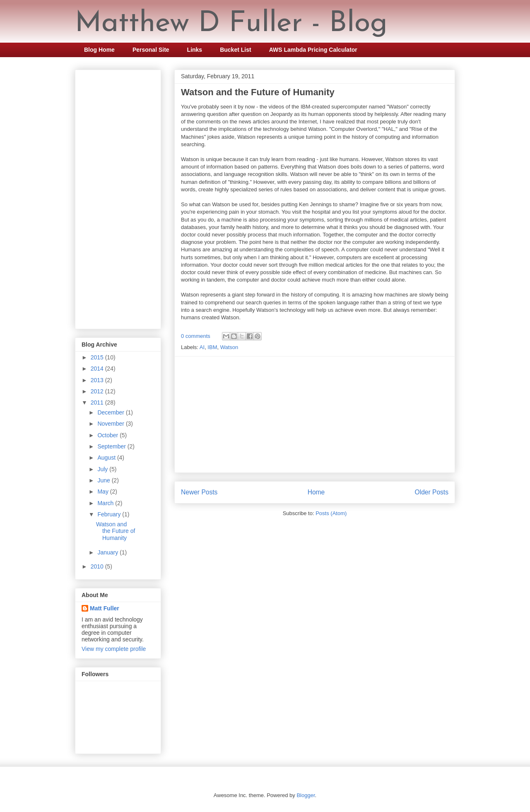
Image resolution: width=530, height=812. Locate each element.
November (111, 424)
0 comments (196, 336)
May (104, 492)
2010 (98, 566)
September (112, 446)
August (107, 458)
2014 (98, 369)
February (110, 514)
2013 (98, 380)
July (103, 469)
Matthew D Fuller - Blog (231, 24)
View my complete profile (114, 649)
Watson (229, 347)
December (111, 412)
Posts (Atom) (331, 513)
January (108, 552)
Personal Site (151, 50)
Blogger (306, 795)
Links (195, 50)
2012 (98, 391)
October (108, 435)
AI (202, 347)
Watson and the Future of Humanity (258, 92)
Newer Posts (199, 492)
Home (316, 492)
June (104, 480)
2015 (98, 357)
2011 (98, 402)
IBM (212, 347)
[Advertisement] (315, 414)
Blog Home (99, 50)
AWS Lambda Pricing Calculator (313, 50)
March (106, 503)
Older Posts (432, 492)
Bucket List (235, 50)
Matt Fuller (105, 608)
